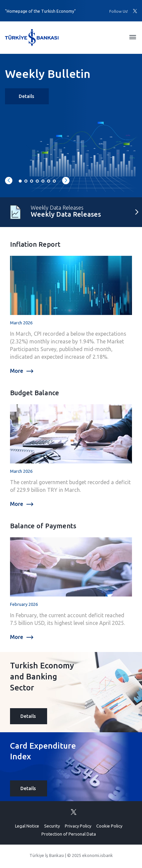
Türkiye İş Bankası (47, 855)
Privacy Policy (78, 826)
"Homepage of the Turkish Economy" (40, 11)
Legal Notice (27, 826)
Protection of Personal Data (69, 834)
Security (52, 826)
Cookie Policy (109, 826)
